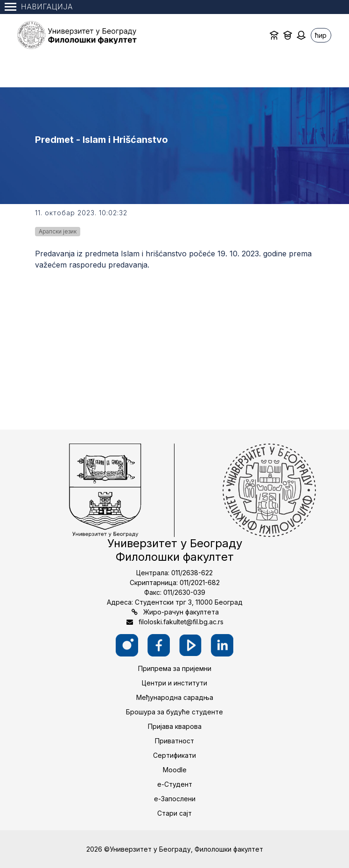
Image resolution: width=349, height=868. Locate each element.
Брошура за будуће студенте (174, 712)
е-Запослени (175, 799)
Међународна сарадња (175, 697)
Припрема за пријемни (175, 668)
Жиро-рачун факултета (181, 612)
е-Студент (175, 784)
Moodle (175, 770)
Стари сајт (174, 813)
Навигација (39, 7)
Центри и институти (174, 683)
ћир (321, 35)
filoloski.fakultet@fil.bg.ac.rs (181, 622)
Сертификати (174, 755)
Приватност (174, 741)
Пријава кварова (175, 726)
